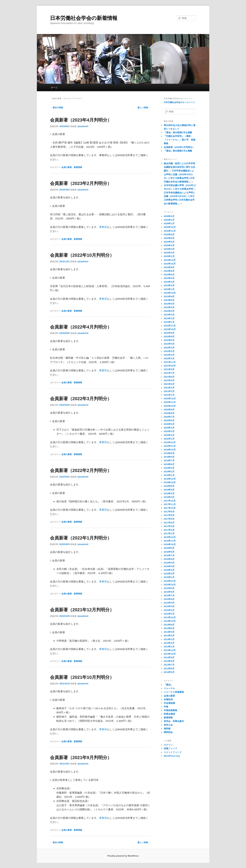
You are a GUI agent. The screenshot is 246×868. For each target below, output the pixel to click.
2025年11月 (170, 231)
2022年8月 (169, 337)
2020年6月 (169, 420)
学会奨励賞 (169, 703)
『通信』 (168, 685)
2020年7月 (169, 417)
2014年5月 (169, 632)
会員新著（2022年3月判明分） (81, 399)
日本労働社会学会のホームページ (179, 102)
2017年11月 (170, 504)
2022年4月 (169, 348)
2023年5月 (169, 307)
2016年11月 (170, 541)
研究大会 (168, 725)
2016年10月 (170, 544)
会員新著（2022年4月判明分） (81, 327)
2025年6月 (169, 242)
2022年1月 (169, 358)
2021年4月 (169, 384)
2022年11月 (170, 326)
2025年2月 (169, 253)
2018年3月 (169, 497)
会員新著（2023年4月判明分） (81, 120)
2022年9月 (169, 333)
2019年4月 (169, 468)
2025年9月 (169, 235)
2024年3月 (169, 282)
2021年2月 (169, 391)
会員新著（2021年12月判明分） (82, 610)
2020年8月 (169, 413)
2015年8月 (169, 592)
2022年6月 (169, 340)
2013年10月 (170, 654)
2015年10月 (170, 585)
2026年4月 (169, 216)
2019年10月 (170, 450)
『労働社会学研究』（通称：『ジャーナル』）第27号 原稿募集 (180, 140)
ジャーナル (169, 688)
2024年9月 (169, 267)
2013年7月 (169, 665)
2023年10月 (170, 293)
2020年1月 (169, 439)
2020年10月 (170, 406)
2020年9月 (169, 410)
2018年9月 (169, 486)
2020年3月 (169, 431)
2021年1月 (169, 395)
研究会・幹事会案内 (174, 721)
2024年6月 (169, 275)
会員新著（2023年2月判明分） (81, 183)
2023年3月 (169, 315)
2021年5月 (169, 380)
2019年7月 (169, 460)
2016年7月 (169, 555)
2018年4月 (169, 493)
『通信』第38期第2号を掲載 (178, 132)
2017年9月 (169, 512)
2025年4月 (169, 245)
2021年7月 (169, 373)
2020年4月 (169, 428)
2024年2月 (169, 285)
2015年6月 (169, 599)
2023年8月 (169, 300)
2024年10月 (170, 264)
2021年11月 (170, 362)
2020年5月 (169, 424)
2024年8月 (169, 271)
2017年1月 (169, 534)
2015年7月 (169, 595)
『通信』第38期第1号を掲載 (178, 151)
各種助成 (168, 699)
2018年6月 (169, 490)
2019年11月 (170, 446)
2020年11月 (170, 402)
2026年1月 (169, 223)
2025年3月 (169, 249)
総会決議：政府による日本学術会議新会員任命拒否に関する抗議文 (179, 167)
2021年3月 (169, 388)
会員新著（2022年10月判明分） (82, 255)
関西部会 (168, 732)
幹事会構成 (169, 714)
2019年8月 (169, 457)
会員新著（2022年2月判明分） (81, 470)
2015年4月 (169, 606)
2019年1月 (169, 475)
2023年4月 (169, 311)
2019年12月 (170, 442)
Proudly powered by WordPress (123, 856)
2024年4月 (169, 278)
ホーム (54, 87)
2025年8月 (169, 238)
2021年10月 (170, 366)
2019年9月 (169, 453)
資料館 (167, 729)
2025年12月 (170, 227)
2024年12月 (170, 260)
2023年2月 (169, 318)
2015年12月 (170, 581)
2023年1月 (169, 322)
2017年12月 (170, 501)
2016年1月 (169, 577)
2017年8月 (169, 515)
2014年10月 (170, 621)
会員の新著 (67, 167)
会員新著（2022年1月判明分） (81, 538)
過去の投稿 (56, 108)
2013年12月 (170, 650)
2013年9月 (169, 657)
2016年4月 (169, 566)
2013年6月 (169, 669)
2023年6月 (169, 304)
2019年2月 (169, 472)
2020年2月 (169, 435)
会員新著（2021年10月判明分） (82, 677)
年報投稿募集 (170, 710)
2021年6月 (169, 377)
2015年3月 (169, 610)
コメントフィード (173, 752)
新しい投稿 (144, 108)
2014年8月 (169, 625)
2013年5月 (169, 672)
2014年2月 (169, 643)
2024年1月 (169, 289)
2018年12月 (170, 479)
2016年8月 (169, 552)
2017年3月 (169, 526)
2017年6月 (169, 519)
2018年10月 (170, 482)
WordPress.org (172, 756)
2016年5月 (169, 563)
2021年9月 (169, 369)
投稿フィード (170, 748)
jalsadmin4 (83, 126)
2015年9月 (169, 588)
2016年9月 (169, 548)
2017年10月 (170, 508)
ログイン (168, 745)
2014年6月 (169, 628)
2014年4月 (169, 636)
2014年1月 (169, 647)
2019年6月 (169, 464)
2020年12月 (170, 399)
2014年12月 (170, 617)
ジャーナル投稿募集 (174, 692)
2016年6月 (169, 559)
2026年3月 (169, 220)
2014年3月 (169, 639)
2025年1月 (169, 256)
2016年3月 (169, 570)
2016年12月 (170, 537)
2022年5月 (169, 344)
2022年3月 (169, 351)
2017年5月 (169, 523)
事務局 (103, 227)
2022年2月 (169, 355)
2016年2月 (169, 574)
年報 (166, 707)
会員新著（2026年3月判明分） (179, 147)
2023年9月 (169, 296)
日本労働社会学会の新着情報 (84, 18)
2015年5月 (169, 603)
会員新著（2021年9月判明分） (81, 758)
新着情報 (78, 167)
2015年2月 (169, 614)
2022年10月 (170, 329)
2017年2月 (169, 530)
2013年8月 (169, 661)
